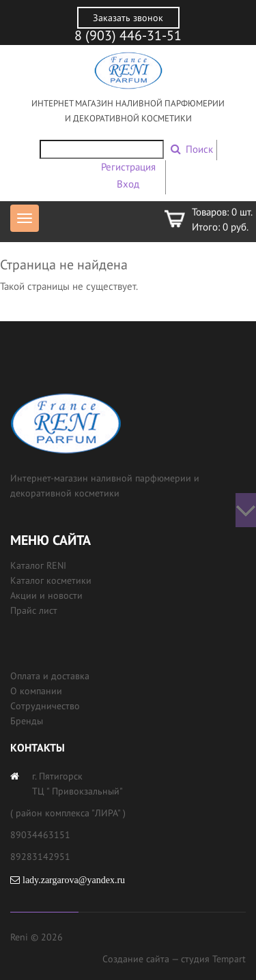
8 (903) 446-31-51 (128, 35)
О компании (36, 691)
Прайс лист (34, 610)
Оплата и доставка (50, 676)
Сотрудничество (45, 706)
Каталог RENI (38, 565)
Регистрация (128, 167)
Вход (128, 184)
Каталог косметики (51, 580)
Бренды (27, 721)
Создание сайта (136, 959)
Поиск (199, 149)
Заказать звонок (128, 18)
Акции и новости (46, 595)
